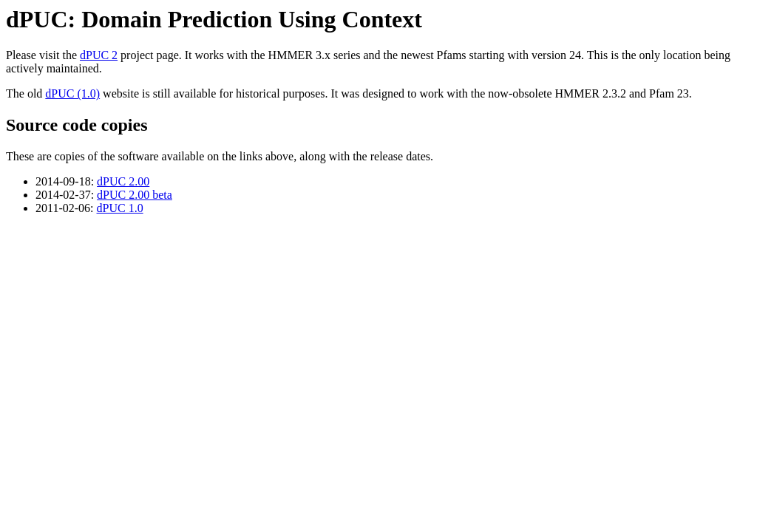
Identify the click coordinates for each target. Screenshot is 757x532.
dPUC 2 (99, 55)
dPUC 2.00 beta (135, 195)
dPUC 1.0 (120, 208)
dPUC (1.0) (72, 93)
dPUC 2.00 (123, 181)
